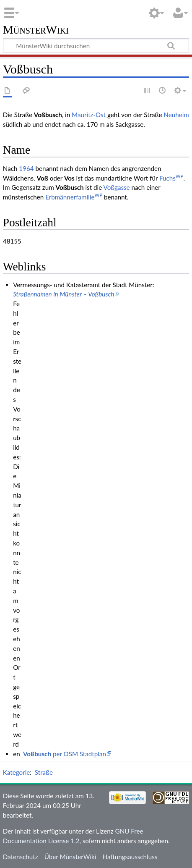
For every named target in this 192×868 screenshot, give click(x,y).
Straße (44, 772)
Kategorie (16, 772)
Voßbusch (70, 187)
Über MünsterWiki (70, 857)
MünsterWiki (36, 30)
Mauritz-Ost (89, 115)
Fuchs (171, 178)
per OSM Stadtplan (65, 754)
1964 (26, 168)
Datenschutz (21, 857)
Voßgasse (117, 187)
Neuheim (176, 115)
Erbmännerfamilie (74, 197)
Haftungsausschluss (130, 857)
